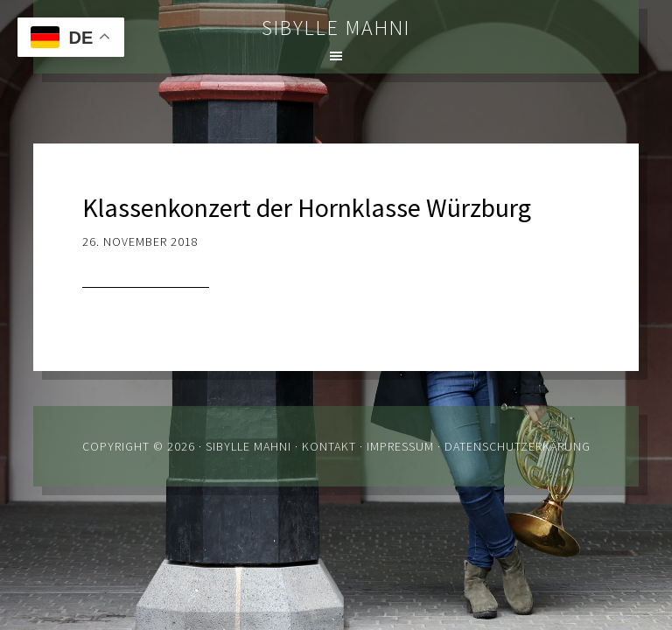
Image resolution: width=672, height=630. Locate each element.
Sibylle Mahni (336, 28)
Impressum (400, 446)
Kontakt (329, 446)
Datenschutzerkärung (518, 446)
